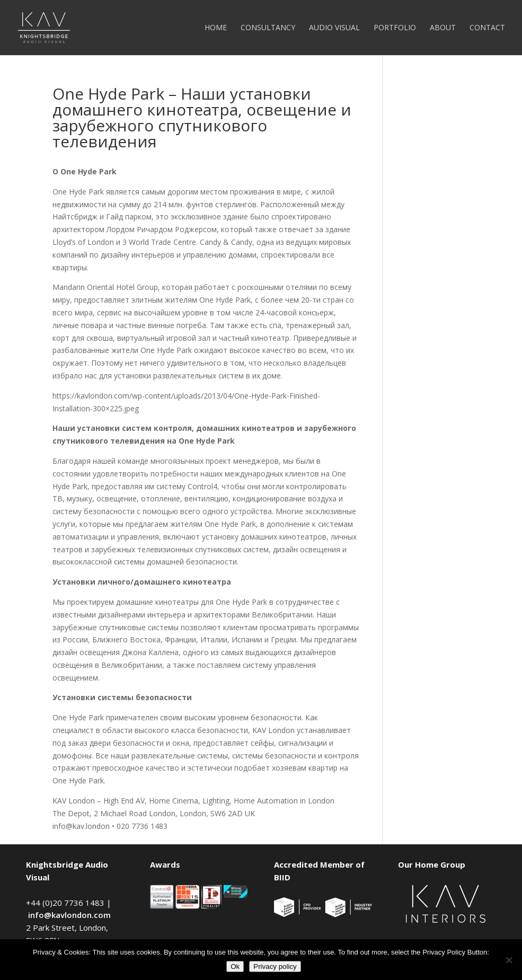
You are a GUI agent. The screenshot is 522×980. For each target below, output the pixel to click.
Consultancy (268, 28)
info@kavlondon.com (69, 915)
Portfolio (395, 28)
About (443, 28)
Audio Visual (334, 28)
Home (216, 28)
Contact (487, 28)
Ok (235, 966)
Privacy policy (275, 966)
